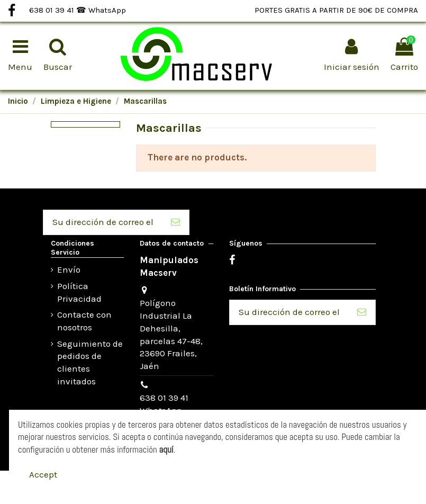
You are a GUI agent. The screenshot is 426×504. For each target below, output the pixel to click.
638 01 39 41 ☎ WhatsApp (78, 10)
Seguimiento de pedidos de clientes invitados (90, 362)
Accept (43, 474)
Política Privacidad (79, 292)
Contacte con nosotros (84, 321)
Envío (69, 269)
